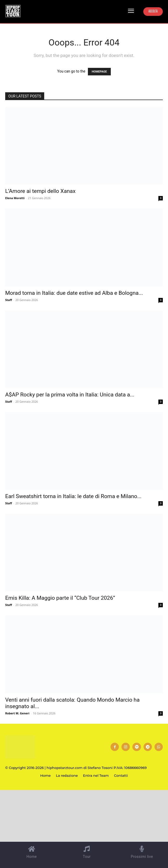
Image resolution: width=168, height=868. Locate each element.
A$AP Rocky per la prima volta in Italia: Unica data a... (70, 395)
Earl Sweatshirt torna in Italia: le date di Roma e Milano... (73, 496)
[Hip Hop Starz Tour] (13, 11)
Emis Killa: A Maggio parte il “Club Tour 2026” (60, 598)
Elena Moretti (15, 198)
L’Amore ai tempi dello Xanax (40, 191)
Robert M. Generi (17, 713)
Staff (9, 300)
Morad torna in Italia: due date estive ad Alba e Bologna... (74, 293)
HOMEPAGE (99, 72)
